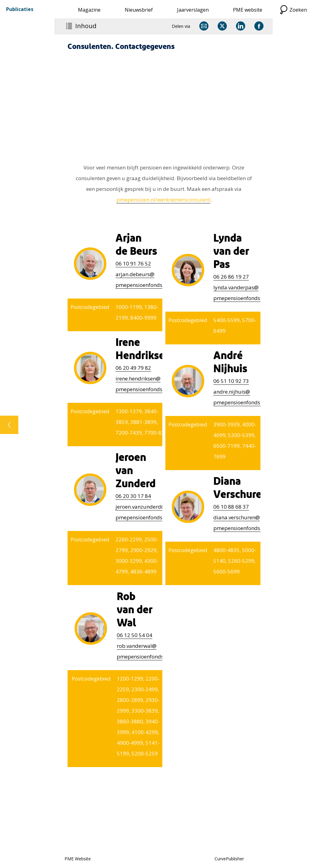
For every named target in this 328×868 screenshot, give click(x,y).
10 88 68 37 (231, 507)
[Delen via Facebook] (259, 26)
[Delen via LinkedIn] (241, 26)
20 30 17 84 (133, 496)
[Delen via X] (222, 26)
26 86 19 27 (231, 277)
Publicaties (20, 9)
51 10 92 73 (231, 381)
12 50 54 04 (135, 635)
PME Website (78, 859)
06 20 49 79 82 (133, 368)
